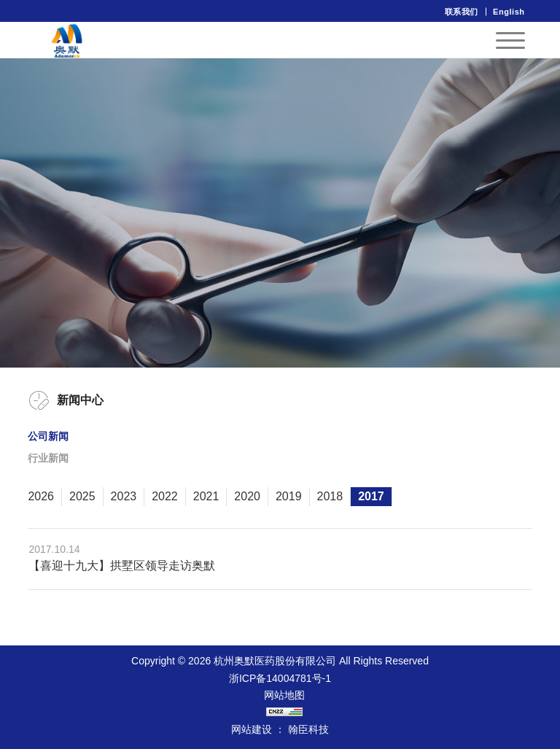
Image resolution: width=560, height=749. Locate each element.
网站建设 (252, 729)
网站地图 (284, 695)
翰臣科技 (308, 729)
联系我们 (462, 12)
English (509, 12)
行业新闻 (48, 458)
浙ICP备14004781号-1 (280, 678)
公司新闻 (48, 436)
